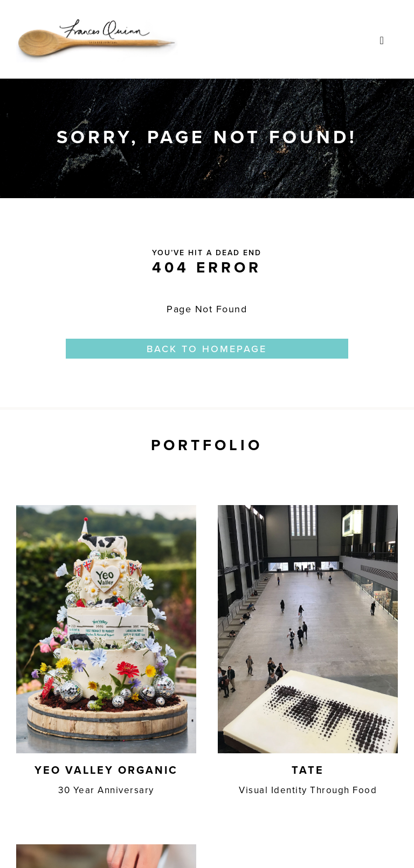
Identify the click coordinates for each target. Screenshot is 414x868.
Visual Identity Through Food (308, 790)
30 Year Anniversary (106, 790)
